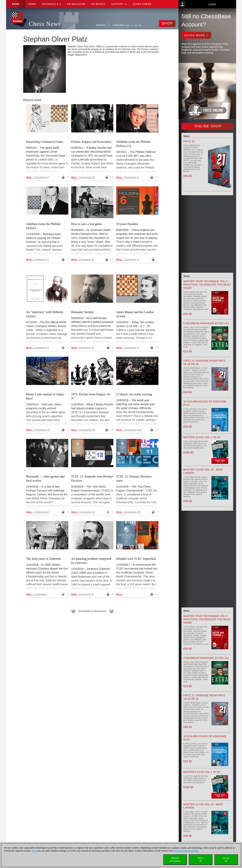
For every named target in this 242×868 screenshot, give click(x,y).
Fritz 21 (189, 141)
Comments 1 (132, 177)
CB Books (98, 4)
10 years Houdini (127, 224)
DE (128, 25)
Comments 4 (132, 260)
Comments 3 (41, 177)
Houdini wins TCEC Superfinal (136, 559)
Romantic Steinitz (82, 312)
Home (32, 4)
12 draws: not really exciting (134, 394)
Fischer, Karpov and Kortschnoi (91, 142)
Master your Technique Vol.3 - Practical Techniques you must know (207, 285)
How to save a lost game (87, 224)
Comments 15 (42, 430)
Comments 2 (86, 348)
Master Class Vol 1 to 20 (202, 437)
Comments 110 (133, 430)
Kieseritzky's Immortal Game (45, 142)
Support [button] (119, 4)
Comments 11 (87, 512)
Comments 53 (87, 430)
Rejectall (201, 859)
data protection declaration (186, 851)
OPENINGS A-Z (52, 4)
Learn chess (142, 4)
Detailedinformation (175, 859)
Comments (41, 594)
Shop (16, 4)
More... (30, 177)
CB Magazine (76, 4)
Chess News (45, 24)
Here (34, 851)
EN (132, 25)
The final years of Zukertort (44, 559)
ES (136, 25)
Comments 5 (86, 594)
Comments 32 (87, 177)
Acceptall (226, 859)
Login (212, 5)
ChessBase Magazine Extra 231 (206, 323)
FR (140, 25)
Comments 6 (41, 512)
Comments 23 (132, 512)
